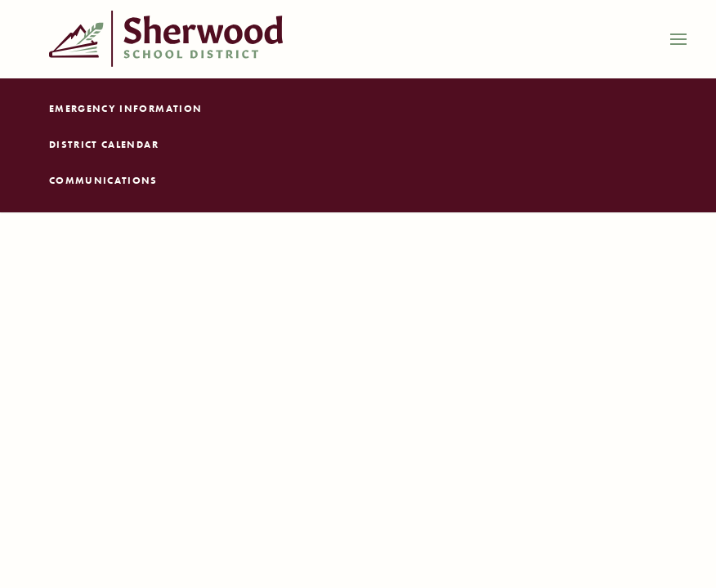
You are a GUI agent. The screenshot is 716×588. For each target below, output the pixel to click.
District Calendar (104, 145)
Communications (103, 180)
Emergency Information (125, 109)
